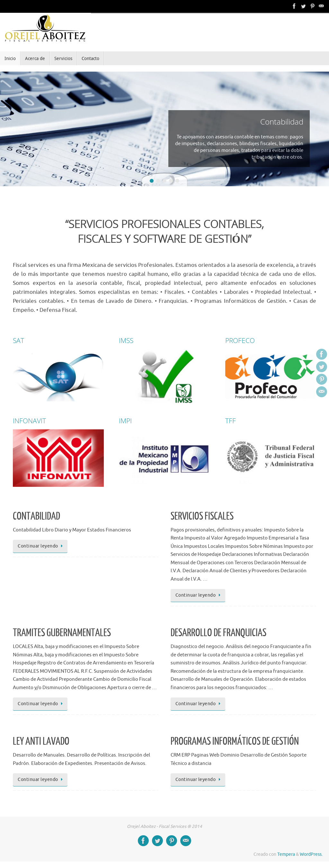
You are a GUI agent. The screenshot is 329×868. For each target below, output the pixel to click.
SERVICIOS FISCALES (202, 516)
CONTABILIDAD (36, 516)
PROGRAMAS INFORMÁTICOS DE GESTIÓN (235, 741)
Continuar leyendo (41, 546)
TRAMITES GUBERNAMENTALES (62, 633)
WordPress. (311, 854)
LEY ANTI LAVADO (41, 741)
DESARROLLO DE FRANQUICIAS (218, 633)
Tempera (286, 854)
